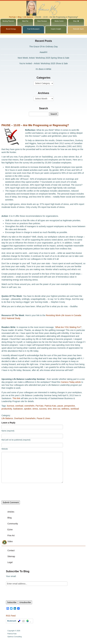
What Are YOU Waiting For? (68, 327)
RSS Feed (11, 616)
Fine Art (11, 535)
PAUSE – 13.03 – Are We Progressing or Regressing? (35, 125)
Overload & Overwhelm (25, 418)
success (43, 409)
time (50, 409)
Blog (10, 518)
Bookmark (20, 621)
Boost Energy (11, 29)
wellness (65, 409)
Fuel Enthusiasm (33, 29)
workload (75, 409)
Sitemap (11, 556)
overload (19, 406)
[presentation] (24, 492)
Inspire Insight (56, 29)
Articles (11, 512)
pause (60, 406)
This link (16, 398)
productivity (7, 409)
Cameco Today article (71, 382)
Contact (11, 550)
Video (10, 541)
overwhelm (29, 406)
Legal (10, 562)
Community (13, 524)
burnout (10, 406)
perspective (70, 406)
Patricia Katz (50, 406)
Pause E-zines (43, 418)
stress (35, 409)
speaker (28, 409)
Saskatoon (18, 409)
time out (57, 409)
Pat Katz (40, 406)
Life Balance (7, 418)
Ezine (10, 530)
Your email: (11, 576)
